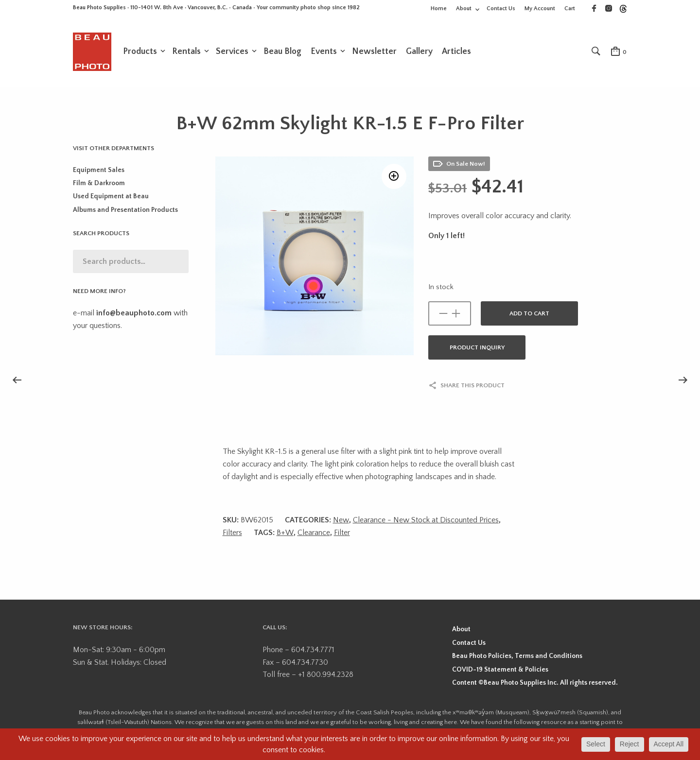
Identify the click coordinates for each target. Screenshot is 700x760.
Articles (456, 52)
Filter (342, 534)
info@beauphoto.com (134, 314)
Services (232, 52)
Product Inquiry (477, 348)
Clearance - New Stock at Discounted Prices (426, 521)
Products (140, 52)
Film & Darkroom (99, 184)
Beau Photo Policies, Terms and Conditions (517, 657)
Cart (570, 9)
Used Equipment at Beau (111, 197)
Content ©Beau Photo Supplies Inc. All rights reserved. (535, 684)
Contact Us (501, 9)
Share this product (472, 386)
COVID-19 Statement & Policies (500, 671)
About (464, 9)
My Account (540, 9)
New (341, 521)
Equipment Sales (99, 171)
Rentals (186, 52)
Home (439, 9)
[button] (393, 178)
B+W (285, 534)
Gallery (419, 52)
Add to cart (529, 314)
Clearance (314, 534)
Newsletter (374, 52)
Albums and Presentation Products (125, 211)
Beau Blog (282, 52)
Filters (232, 534)
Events (324, 52)
